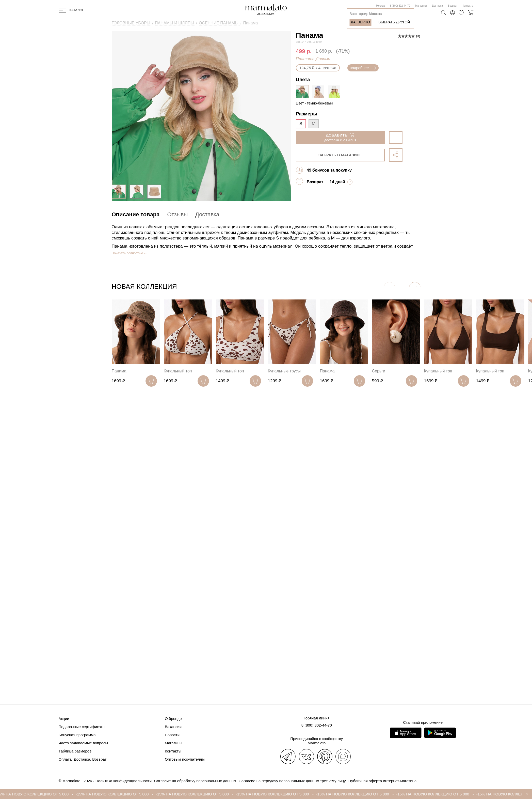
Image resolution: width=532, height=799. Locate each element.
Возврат (453, 6)
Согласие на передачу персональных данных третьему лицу (292, 781)
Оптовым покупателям (185, 759)
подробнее (363, 68)
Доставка (437, 6)
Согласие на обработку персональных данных (195, 781)
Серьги (379, 371)
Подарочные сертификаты (82, 727)
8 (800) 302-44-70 (400, 6)
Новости (172, 735)
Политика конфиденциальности (124, 781)
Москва (380, 6)
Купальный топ (178, 371)
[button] (415, 288)
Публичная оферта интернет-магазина (382, 781)
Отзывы (177, 214)
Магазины (421, 6)
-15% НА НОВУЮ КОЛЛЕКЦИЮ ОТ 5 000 (39, 794)
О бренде (173, 719)
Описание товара (136, 214)
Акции (64, 719)
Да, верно (360, 22)
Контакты (468, 6)
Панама (119, 371)
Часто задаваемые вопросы (83, 743)
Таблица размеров (75, 751)
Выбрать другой (394, 22)
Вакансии (173, 727)
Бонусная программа (77, 735)
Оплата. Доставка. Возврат (83, 759)
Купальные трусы (284, 371)
